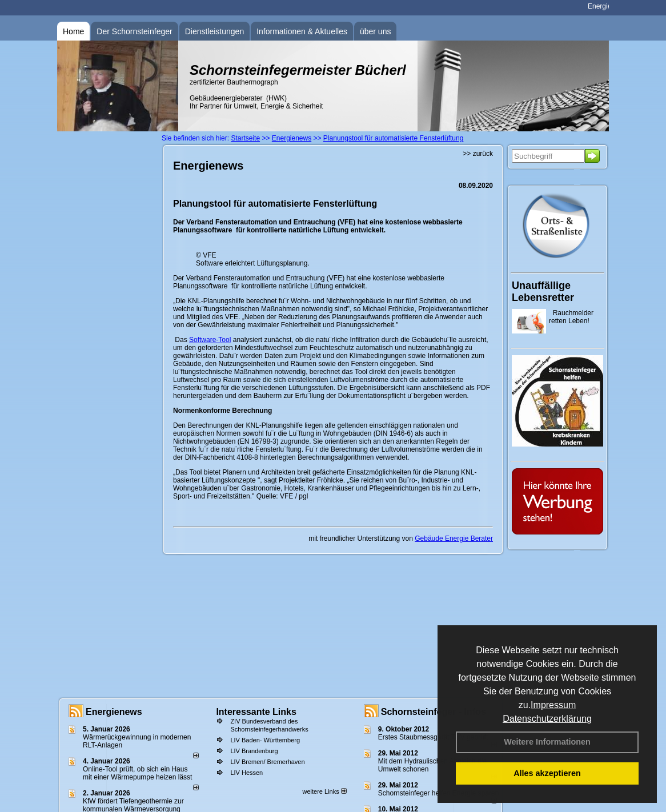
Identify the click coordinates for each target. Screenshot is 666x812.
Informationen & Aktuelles (302, 31)
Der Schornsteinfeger (134, 31)
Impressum (553, 705)
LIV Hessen (246, 773)
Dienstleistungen (215, 31)
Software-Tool (210, 340)
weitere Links (324, 791)
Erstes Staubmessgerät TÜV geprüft (433, 737)
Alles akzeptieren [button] (547, 773)
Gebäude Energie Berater (454, 538)
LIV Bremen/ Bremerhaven (267, 762)
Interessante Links (256, 712)
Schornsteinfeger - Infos (434, 712)
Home (73, 31)
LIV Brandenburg (254, 751)
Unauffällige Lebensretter (543, 292)
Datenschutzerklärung (547, 719)
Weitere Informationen (547, 742)
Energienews (114, 712)
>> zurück (478, 154)
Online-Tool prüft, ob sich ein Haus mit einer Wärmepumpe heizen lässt (137, 773)
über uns (375, 31)
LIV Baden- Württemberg (265, 740)
